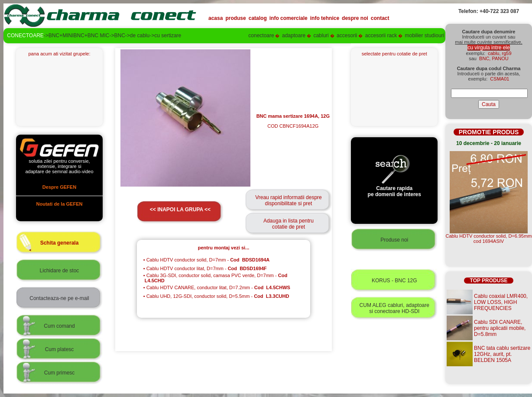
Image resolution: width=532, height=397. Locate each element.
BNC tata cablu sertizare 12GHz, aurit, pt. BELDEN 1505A (502, 354)
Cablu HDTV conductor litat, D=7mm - (205, 268)
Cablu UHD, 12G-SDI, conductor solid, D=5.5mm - (216, 296)
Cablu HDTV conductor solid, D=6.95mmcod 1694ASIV (489, 239)
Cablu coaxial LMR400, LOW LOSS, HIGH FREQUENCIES (501, 302)
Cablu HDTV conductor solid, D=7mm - (206, 260)
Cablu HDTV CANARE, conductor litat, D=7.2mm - (217, 287)
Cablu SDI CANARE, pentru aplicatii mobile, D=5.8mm (500, 328)
